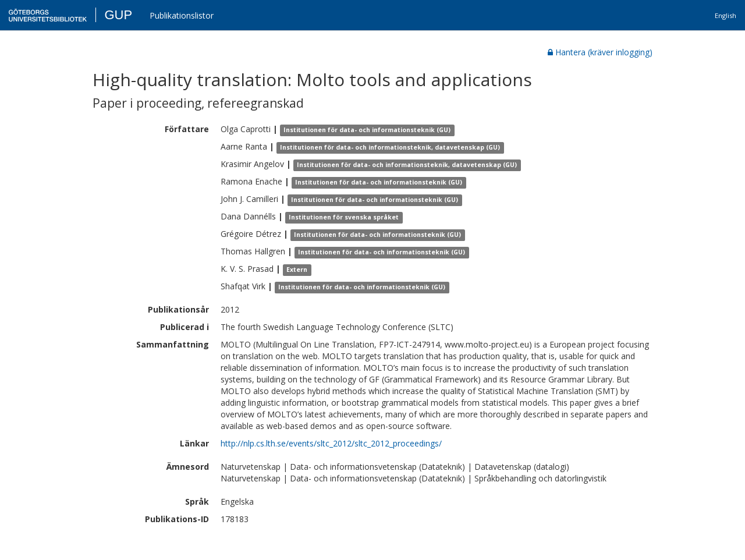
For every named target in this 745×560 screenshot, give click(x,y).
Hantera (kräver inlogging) (600, 52)
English (726, 15)
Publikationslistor (182, 15)
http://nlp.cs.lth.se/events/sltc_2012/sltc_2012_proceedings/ (331, 443)
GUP (118, 15)
